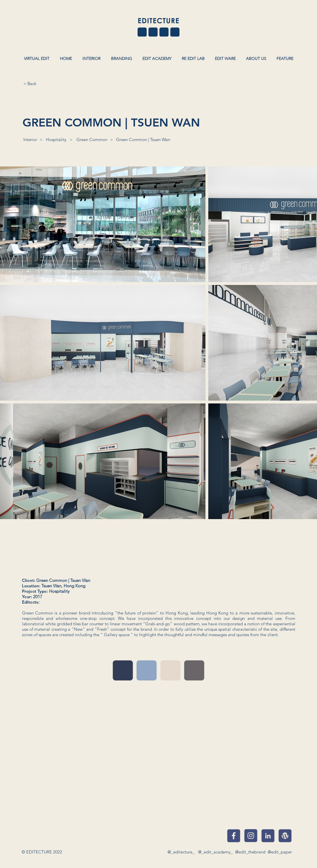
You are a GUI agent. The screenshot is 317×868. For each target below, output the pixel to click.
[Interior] (30, 139)
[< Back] (30, 83)
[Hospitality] (56, 139)
